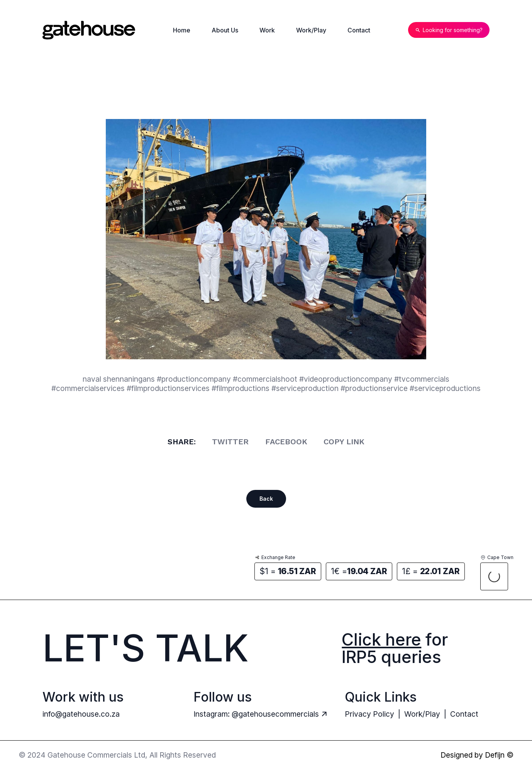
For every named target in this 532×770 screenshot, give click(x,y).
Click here (381, 639)
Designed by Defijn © (477, 755)
